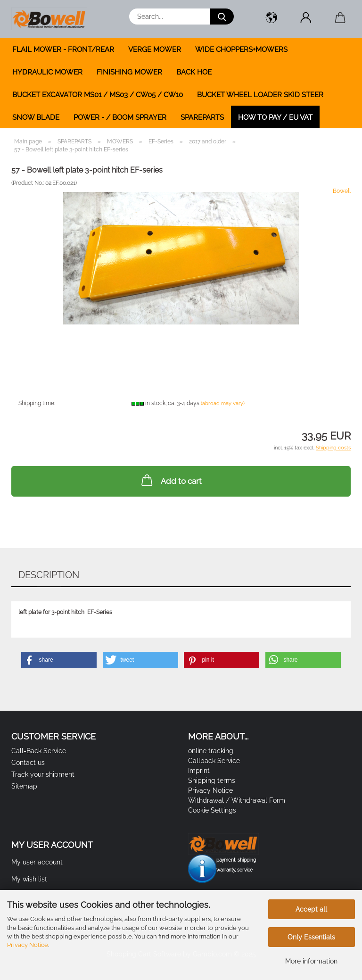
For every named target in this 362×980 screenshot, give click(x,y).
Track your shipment (43, 774)
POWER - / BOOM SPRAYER (120, 117)
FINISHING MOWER (129, 72)
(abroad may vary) (223, 403)
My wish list (29, 879)
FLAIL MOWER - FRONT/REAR (63, 50)
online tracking (211, 751)
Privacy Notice (28, 945)
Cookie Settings (212, 810)
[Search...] (222, 17)
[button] (271, 19)
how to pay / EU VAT (275, 117)
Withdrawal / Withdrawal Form (237, 800)
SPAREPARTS (202, 117)
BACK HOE (194, 72)
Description (49, 575)
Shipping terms (212, 781)
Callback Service (214, 761)
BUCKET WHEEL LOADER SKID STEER (260, 95)
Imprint (199, 771)
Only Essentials (311, 937)
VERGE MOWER (155, 50)
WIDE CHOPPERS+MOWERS (241, 50)
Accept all (311, 909)
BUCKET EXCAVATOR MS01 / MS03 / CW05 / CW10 (98, 95)
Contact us (28, 763)
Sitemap (24, 786)
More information (311, 961)
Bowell (342, 191)
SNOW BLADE (36, 117)
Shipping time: (37, 403)
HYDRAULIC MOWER (47, 72)
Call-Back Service (39, 751)
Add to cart (171, 480)
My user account (37, 862)
